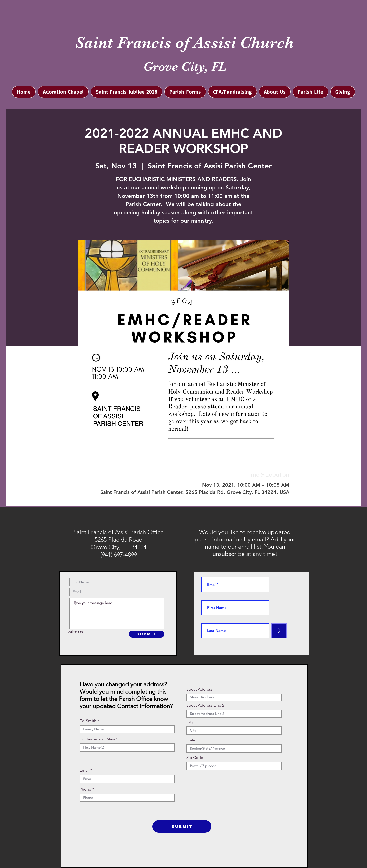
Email (85, 770)
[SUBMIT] (147, 634)
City (190, 722)
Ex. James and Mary (97, 739)
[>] (279, 631)
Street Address (199, 689)
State (191, 740)
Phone (85, 789)
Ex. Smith (88, 721)
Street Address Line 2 (205, 705)
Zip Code (195, 758)
